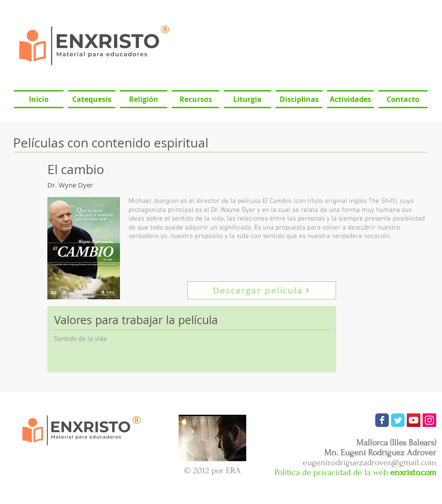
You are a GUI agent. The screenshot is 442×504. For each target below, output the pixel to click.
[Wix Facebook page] (382, 420)
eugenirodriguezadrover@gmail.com (369, 463)
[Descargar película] (262, 290)
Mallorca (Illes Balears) (396, 443)
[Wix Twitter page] (398, 420)
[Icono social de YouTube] (414, 420)
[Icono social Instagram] (429, 420)
